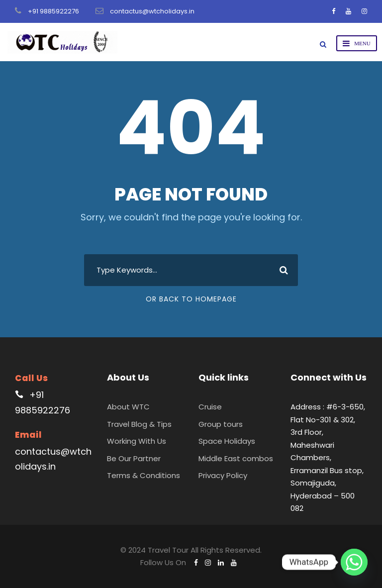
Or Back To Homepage (191, 299)
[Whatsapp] (354, 562)
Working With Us (137, 441)
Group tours (221, 424)
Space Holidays (227, 441)
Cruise (210, 407)
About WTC (128, 407)
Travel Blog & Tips (139, 424)
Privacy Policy (223, 475)
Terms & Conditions (143, 475)
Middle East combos (236, 458)
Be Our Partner (134, 458)
